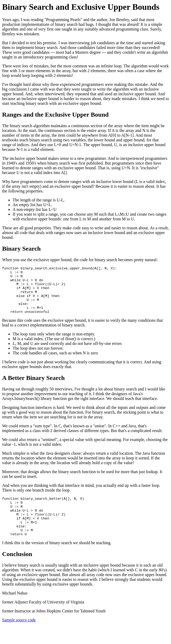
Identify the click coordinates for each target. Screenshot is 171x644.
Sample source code (19, 637)
